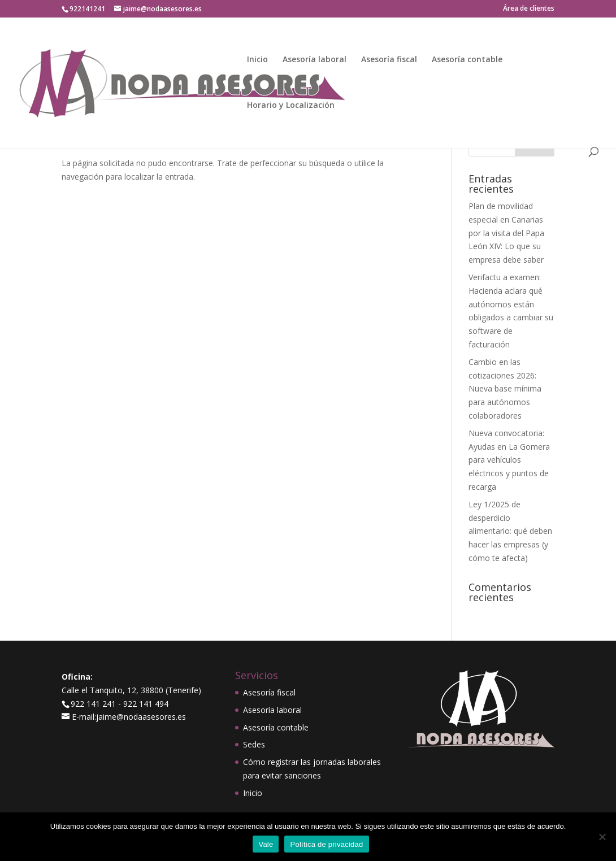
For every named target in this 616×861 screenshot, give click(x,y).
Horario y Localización (291, 106)
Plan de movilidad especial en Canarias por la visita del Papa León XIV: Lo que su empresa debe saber (506, 233)
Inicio (257, 60)
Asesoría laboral (314, 60)
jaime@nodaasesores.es (141, 717)
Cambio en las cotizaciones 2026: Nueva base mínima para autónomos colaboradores (505, 389)
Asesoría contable (467, 60)
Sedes (254, 744)
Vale (266, 844)
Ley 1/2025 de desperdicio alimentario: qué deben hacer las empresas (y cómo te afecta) (510, 531)
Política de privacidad (326, 844)
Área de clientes (529, 9)
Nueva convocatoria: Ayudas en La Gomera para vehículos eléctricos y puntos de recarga (509, 460)
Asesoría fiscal (389, 60)
